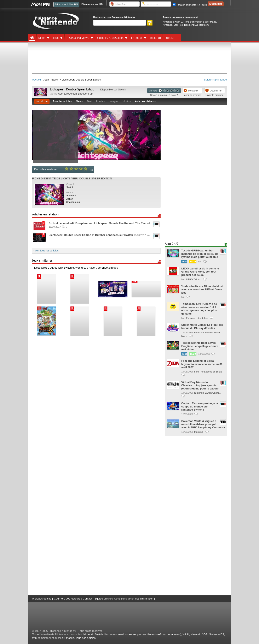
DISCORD (156, 38)
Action (73, 94)
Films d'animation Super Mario (200, 22)
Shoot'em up (85, 94)
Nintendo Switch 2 (172, 22)
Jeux (56, 38)
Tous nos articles (85, 638)
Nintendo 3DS (199, 634)
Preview (101, 101)
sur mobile (68, 638)
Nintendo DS (217, 634)
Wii (34, 638)
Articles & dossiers (110, 38)
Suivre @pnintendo (215, 80)
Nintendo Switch (93, 634)
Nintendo (168, 25)
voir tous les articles (47, 251)
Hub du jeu (42, 101)
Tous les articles (62, 101)
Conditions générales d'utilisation (134, 599)
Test (89, 101)
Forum (169, 38)
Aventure (63, 94)
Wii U (186, 634)
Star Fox (178, 25)
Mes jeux (193, 91)
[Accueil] (32, 38)
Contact (87, 599)
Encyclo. (137, 38)
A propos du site (42, 599)
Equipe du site (103, 599)
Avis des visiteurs (145, 101)
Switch (122, 90)
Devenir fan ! (217, 91)
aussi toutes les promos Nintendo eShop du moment (149, 634)
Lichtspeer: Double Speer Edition (73, 89)
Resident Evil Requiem (196, 25)
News (42, 38)
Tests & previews (78, 38)
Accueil (36, 80)
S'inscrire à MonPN (66, 4)
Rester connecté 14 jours (190, 5)
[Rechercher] (120, 23)
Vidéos (127, 101)
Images (114, 101)
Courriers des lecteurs (67, 599)
